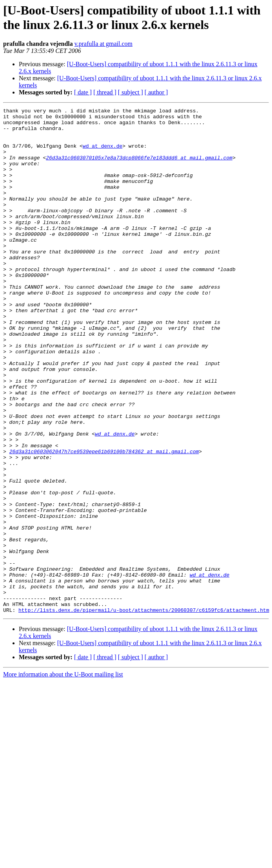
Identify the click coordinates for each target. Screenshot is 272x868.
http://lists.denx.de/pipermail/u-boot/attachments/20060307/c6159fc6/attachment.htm (144, 711)
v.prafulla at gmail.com (103, 44)
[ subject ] (131, 92)
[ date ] (83, 92)
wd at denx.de (102, 154)
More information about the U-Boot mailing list (63, 775)
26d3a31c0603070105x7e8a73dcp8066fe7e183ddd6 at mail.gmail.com (139, 168)
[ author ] (156, 92)
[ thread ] (105, 92)
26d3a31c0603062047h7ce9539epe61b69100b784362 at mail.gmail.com (104, 521)
